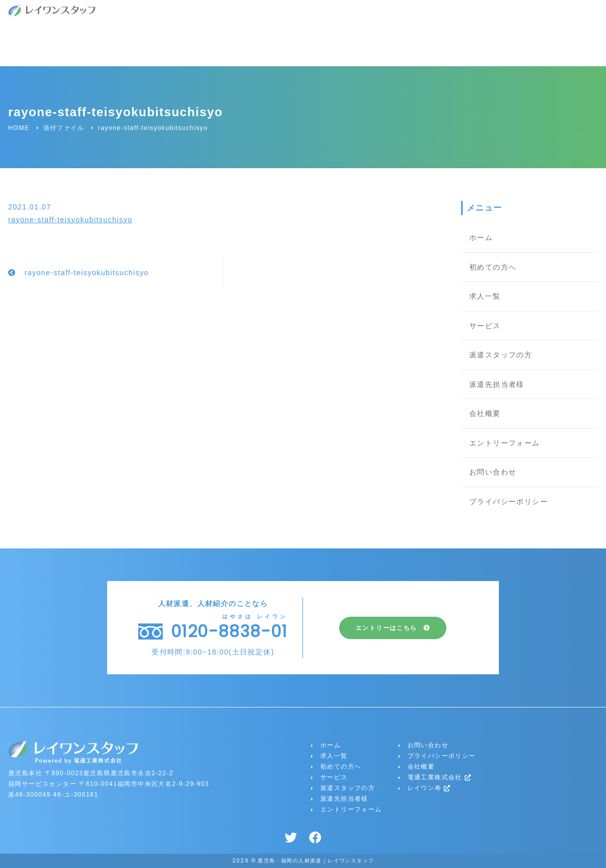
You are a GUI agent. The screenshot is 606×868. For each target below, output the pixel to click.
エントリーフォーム (505, 443)
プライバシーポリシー (509, 502)
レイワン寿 (429, 788)
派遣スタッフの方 (501, 355)
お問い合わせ (493, 472)
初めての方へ (493, 267)
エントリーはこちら (386, 628)
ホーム (481, 238)
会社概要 (485, 413)
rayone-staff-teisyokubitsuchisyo (70, 220)
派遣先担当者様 (497, 384)
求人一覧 (485, 296)
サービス (485, 326)
